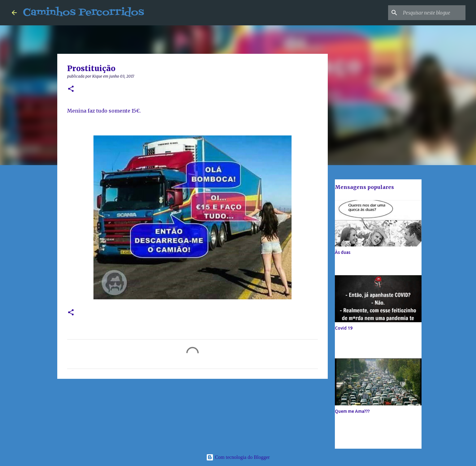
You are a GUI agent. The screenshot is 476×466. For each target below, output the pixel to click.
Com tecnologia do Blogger (238, 457)
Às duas (343, 252)
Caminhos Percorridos (83, 13)
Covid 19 (344, 328)
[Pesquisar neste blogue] (433, 13)
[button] (71, 89)
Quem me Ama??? (352, 411)
